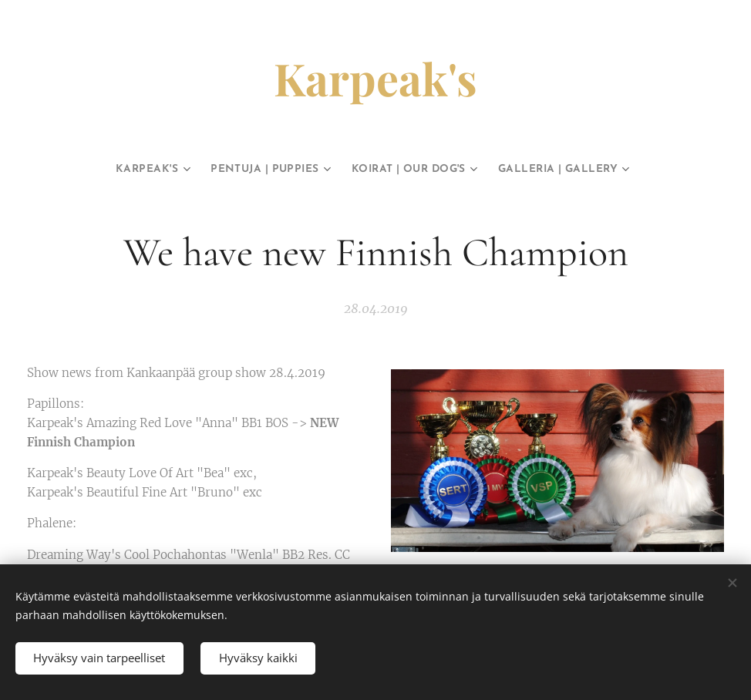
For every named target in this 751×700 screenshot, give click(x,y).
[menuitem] (117, 170)
